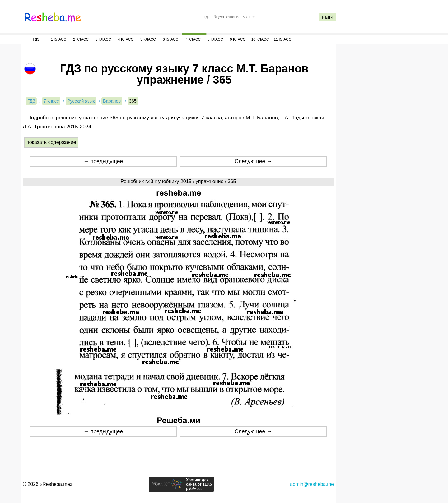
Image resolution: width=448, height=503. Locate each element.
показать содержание (51, 142)
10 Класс (260, 39)
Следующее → (253, 161)
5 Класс (148, 39)
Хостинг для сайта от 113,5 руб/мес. (199, 484)
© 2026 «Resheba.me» (48, 484)
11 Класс (283, 39)
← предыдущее (103, 161)
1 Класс (58, 39)
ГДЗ (36, 39)
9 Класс (238, 39)
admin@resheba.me (312, 484)
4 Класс (126, 39)
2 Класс (81, 39)
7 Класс (193, 39)
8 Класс (215, 39)
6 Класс (170, 39)
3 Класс (103, 39)
